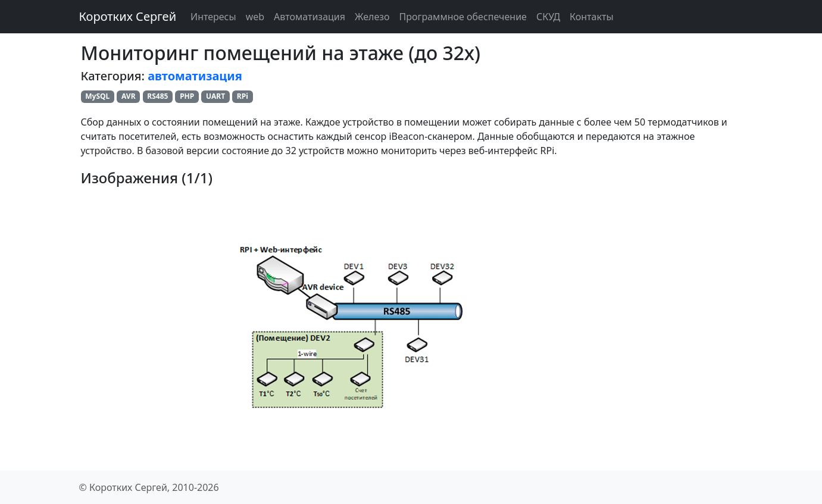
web (255, 17)
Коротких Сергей (128, 16)
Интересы (213, 17)
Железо (372, 17)
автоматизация (195, 76)
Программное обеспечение (463, 17)
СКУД (548, 17)
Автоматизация (310, 17)
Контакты (591, 17)
